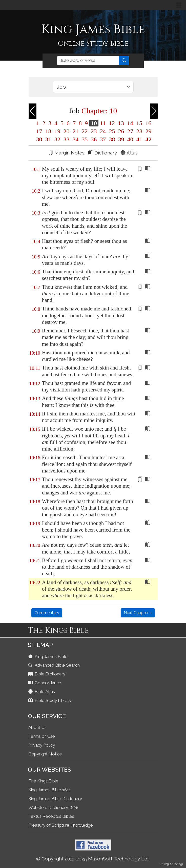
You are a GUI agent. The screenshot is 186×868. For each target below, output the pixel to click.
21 (76, 131)
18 (48, 131)
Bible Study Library (50, 700)
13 (121, 123)
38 (112, 139)
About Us (37, 727)
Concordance (45, 683)
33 (67, 139)
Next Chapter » (138, 613)
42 (148, 139)
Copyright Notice (45, 754)
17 (39, 131)
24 (103, 131)
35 (85, 139)
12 (112, 123)
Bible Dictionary (47, 674)
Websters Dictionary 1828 (53, 807)
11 (103, 123)
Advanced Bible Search (55, 665)
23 (94, 131)
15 (139, 123)
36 (94, 139)
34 (76, 139)
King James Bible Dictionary (55, 799)
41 (139, 139)
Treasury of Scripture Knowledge (61, 825)
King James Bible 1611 (50, 790)
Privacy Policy (42, 745)
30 (39, 139)
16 (148, 123)
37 (103, 139)
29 (148, 131)
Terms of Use (42, 736)
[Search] (88, 61)
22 (85, 131)
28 (139, 131)
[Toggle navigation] (179, 5)
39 (121, 139)
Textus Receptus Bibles (51, 816)
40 (130, 139)
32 (57, 139)
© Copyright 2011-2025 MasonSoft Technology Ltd (92, 859)
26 (121, 131)
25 (112, 131)
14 (130, 123)
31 (48, 139)
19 (57, 131)
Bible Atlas (42, 692)
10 (94, 123)
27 (130, 131)
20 (67, 131)
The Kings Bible (43, 781)
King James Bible (48, 656)
